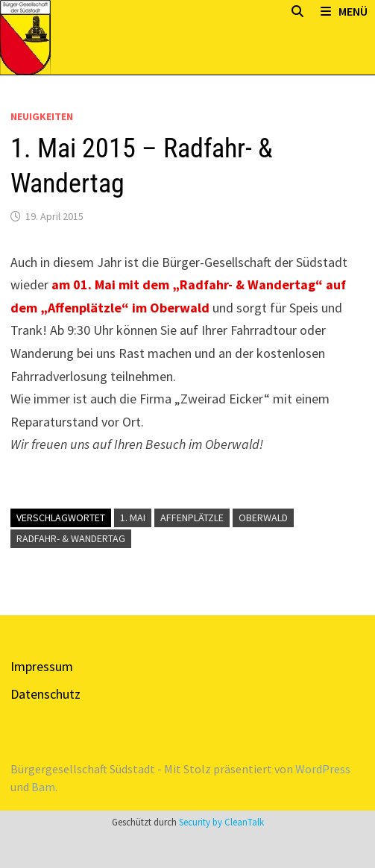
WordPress (323, 769)
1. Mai (133, 518)
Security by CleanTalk (221, 822)
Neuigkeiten (42, 116)
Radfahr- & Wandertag (71, 538)
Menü (344, 11)
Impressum (42, 666)
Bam (43, 787)
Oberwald (263, 518)
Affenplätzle (192, 518)
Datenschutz (45, 694)
